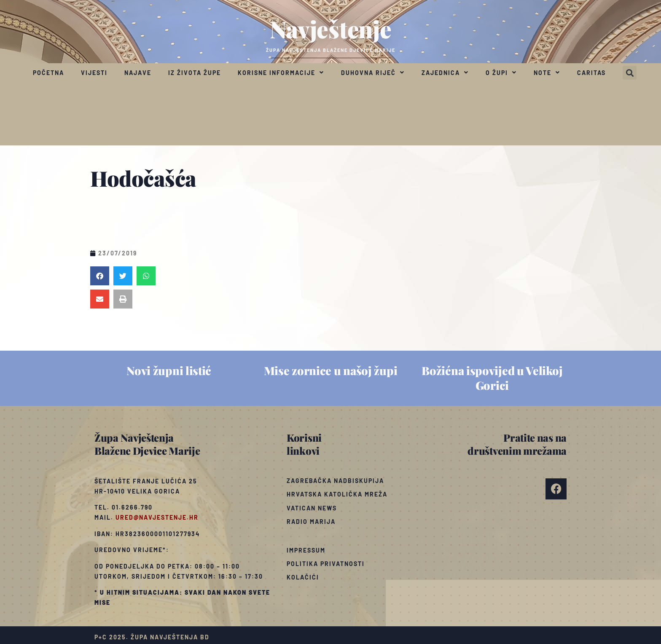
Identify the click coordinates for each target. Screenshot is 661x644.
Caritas (591, 73)
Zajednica (445, 72)
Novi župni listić (169, 370)
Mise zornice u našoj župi (331, 370)
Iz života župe (195, 73)
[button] (630, 73)
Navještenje (331, 29)
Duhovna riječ (373, 72)
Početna (48, 73)
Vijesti (94, 73)
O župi (501, 72)
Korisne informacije (281, 72)
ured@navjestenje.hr (157, 517)
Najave (138, 73)
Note (547, 72)
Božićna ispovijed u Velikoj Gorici (492, 378)
